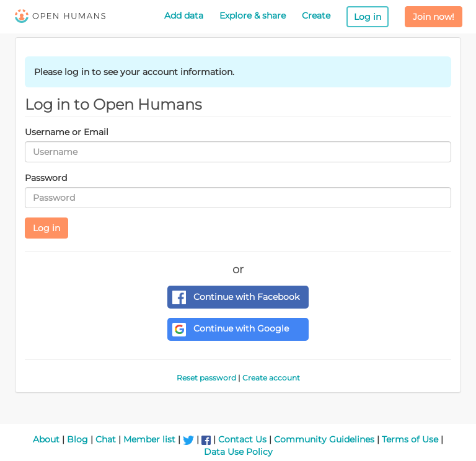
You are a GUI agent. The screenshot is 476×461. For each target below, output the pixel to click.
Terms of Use (410, 439)
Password (46, 178)
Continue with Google (231, 330)
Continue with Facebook (236, 297)
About (46, 439)
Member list (149, 439)
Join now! (434, 17)
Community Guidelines (324, 439)
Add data (184, 15)
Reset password (206, 378)
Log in (368, 17)
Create (316, 15)
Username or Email (67, 132)
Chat (106, 439)
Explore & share (253, 15)
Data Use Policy (238, 452)
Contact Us (242, 439)
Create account (271, 378)
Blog (77, 439)
